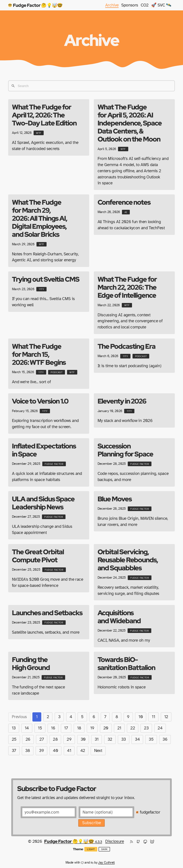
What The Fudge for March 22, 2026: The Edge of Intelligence (127, 287)
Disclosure (115, 841)
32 (110, 739)
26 (28, 739)
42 (83, 751)
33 (124, 739)
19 (92, 728)
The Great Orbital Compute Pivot (38, 556)
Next (98, 751)
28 (55, 739)
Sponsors (130, 5)
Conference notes (124, 202)
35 (151, 739)
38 (28, 751)
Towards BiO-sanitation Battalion (126, 663)
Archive (112, 5)
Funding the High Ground (31, 663)
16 (53, 728)
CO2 (145, 5)
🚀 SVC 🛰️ (161, 5)
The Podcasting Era (126, 346)
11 (153, 717)
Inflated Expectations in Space (44, 450)
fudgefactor (150, 812)
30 (83, 739)
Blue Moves (115, 499)
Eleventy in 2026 (122, 401)
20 (106, 728)
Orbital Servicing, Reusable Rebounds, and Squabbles (128, 560)
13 (14, 728)
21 (119, 728)
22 (133, 728)
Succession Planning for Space (125, 450)
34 (137, 739)
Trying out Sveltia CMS (46, 279)
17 (66, 728)
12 (166, 717)
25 (14, 739)
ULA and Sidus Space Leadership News (43, 503)
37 (14, 751)
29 (69, 739)
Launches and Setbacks (47, 613)
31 (97, 739)
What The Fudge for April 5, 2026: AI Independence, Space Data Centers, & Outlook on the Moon (130, 123)
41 (69, 751)
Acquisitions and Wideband (119, 617)
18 (79, 728)
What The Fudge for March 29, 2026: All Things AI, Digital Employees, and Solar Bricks (40, 218)
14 (27, 728)
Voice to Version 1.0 (40, 401)
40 (55, 751)
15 (40, 728)
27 (42, 739)
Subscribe (92, 823)
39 (41, 751)
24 (160, 728)
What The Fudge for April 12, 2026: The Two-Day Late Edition (44, 115)
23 (146, 728)
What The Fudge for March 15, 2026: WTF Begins (39, 354)
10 (141, 717)
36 (165, 739)
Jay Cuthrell (106, 863)
